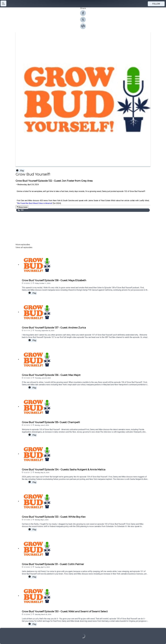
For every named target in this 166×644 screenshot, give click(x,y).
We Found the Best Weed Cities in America (35, 203)
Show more (22, 207)
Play (20, 171)
